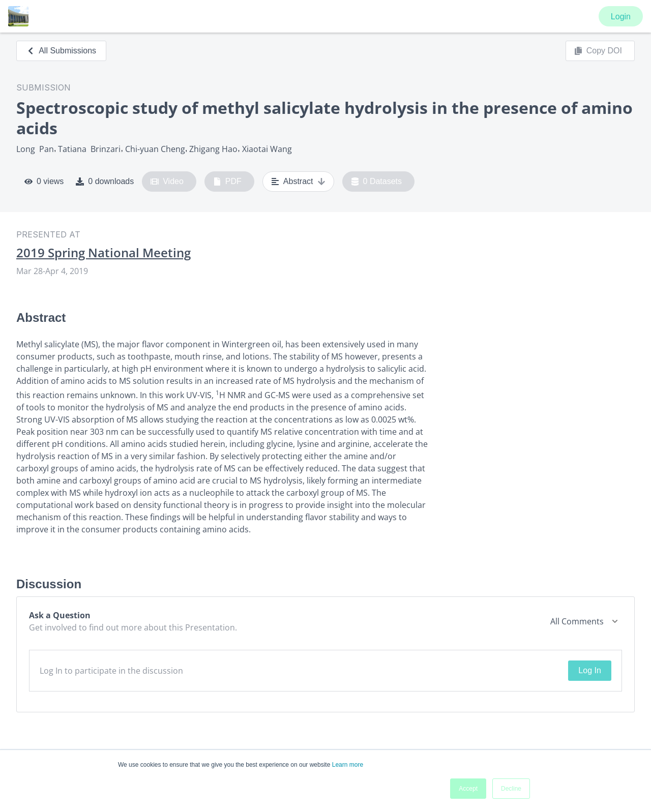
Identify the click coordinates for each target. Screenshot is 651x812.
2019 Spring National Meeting (103, 253)
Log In (589, 670)
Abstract (298, 182)
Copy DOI (598, 51)
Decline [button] (511, 789)
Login (621, 17)
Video (167, 182)
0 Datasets (377, 182)
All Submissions (61, 51)
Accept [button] (468, 789)
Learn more (348, 765)
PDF (227, 182)
